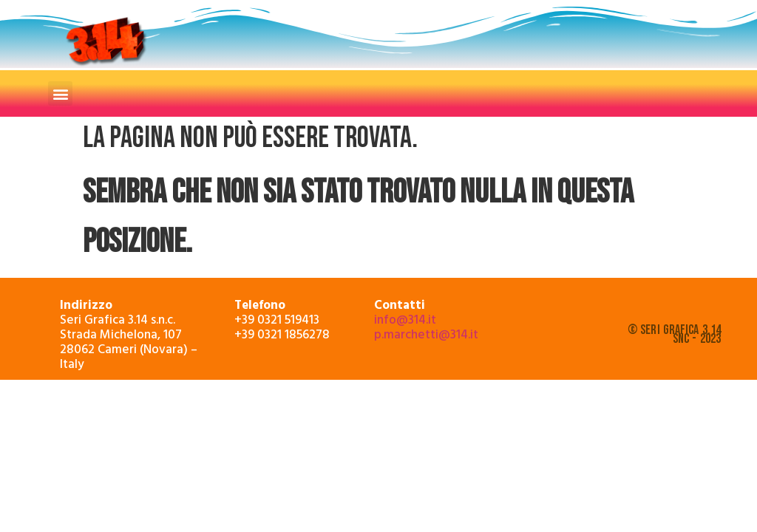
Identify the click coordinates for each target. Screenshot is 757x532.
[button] (60, 93)
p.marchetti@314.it (426, 334)
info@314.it (405, 319)
